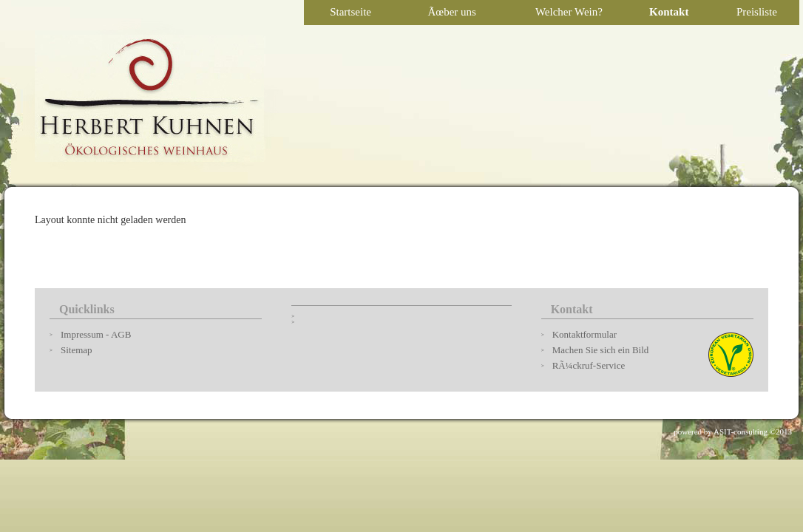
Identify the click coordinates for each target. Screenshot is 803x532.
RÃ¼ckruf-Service (589, 365)
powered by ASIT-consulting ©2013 (733, 432)
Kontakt (669, 12)
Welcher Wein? (569, 12)
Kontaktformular (585, 334)
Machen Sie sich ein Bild (601, 350)
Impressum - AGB (96, 334)
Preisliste (757, 12)
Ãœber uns (451, 12)
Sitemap (77, 350)
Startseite (350, 12)
